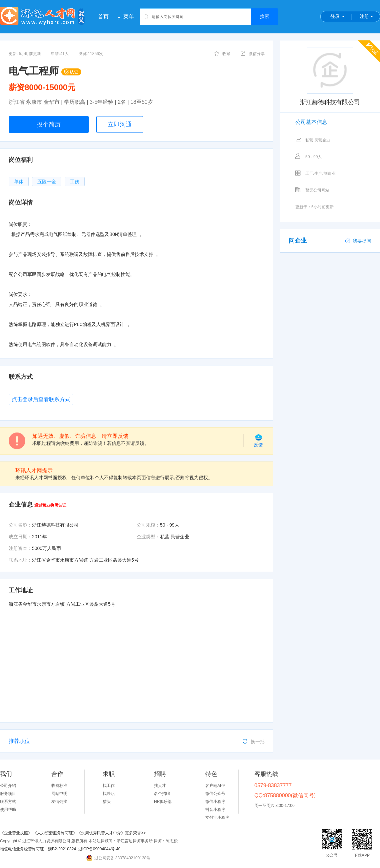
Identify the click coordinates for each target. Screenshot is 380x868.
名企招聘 (162, 794)
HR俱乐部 (163, 802)
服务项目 (8, 794)
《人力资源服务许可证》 (55, 833)
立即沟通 (120, 124)
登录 (335, 16)
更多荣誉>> (135, 833)
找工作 (109, 786)
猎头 (107, 802)
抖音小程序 (215, 810)
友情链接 (59, 802)
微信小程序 (215, 802)
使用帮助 (8, 810)
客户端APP (215, 786)
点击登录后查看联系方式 (41, 399)
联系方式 (8, 802)
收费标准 (59, 786)
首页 (103, 17)
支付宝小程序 (217, 818)
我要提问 (358, 241)
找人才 (160, 786)
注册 (364, 16)
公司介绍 (8, 786)
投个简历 (49, 124)
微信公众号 (215, 794)
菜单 (129, 17)
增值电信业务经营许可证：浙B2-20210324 (38, 849)
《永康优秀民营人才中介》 (101, 833)
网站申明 (59, 794)
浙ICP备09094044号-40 (99, 849)
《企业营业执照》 (16, 833)
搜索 (265, 16)
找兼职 (109, 794)
